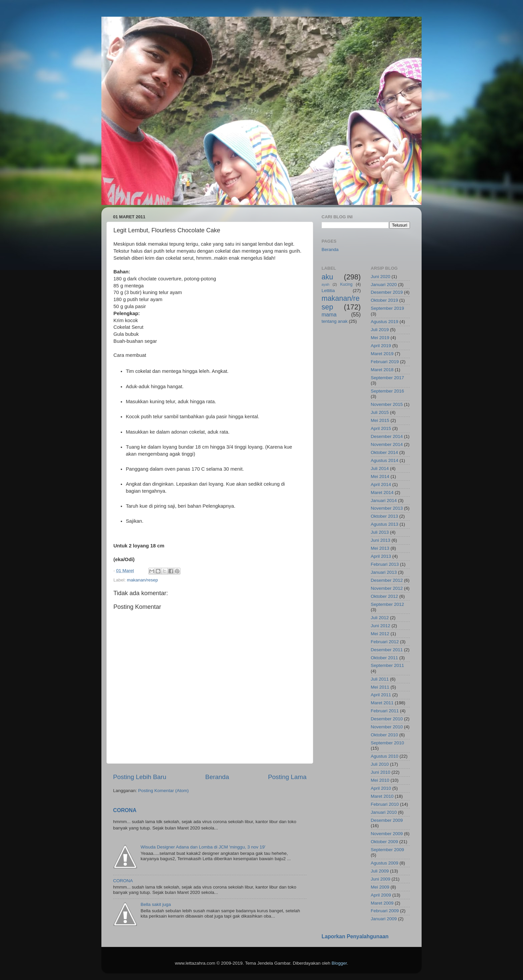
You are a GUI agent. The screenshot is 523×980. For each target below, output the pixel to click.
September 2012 (388, 604)
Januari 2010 (384, 812)
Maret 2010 (382, 796)
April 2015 (381, 428)
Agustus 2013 (385, 524)
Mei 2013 (380, 548)
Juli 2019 (380, 330)
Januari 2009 (384, 919)
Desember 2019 (387, 292)
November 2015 (387, 404)
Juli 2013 (380, 532)
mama (329, 314)
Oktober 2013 (385, 516)
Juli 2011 (380, 679)
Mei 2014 (380, 476)
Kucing (346, 284)
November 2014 (387, 444)
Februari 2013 (385, 564)
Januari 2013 (384, 572)
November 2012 (387, 588)
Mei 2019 (380, 338)
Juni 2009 (381, 879)
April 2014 (381, 484)
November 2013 (387, 508)
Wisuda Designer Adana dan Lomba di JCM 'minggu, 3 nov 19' (203, 847)
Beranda (217, 777)
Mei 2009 (380, 887)
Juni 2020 (381, 277)
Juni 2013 (381, 540)
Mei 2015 (380, 420)
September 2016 (388, 391)
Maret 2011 (382, 703)
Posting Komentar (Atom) (163, 791)
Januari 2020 (384, 285)
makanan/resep (143, 580)
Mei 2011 (380, 687)
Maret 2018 (382, 370)
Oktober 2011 (385, 658)
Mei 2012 (380, 634)
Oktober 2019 (385, 300)
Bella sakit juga (156, 904)
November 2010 (387, 727)
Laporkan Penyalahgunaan (355, 936)
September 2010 (388, 743)
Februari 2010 (385, 804)
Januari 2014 (384, 501)
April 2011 (381, 695)
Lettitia (328, 291)
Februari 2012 (385, 642)
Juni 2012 (381, 626)
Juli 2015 (380, 412)
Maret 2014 (382, 493)
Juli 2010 (380, 764)
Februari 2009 (385, 911)
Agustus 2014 (385, 460)
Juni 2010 (381, 772)
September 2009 (388, 850)
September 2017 (388, 378)
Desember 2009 (387, 820)
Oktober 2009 (385, 842)
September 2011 (388, 665)
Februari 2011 (385, 711)
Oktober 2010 (385, 735)
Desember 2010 (387, 719)
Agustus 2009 (385, 863)
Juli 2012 (380, 618)
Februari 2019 (385, 362)
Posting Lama (287, 777)
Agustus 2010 (385, 756)
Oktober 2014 (385, 452)
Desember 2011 (387, 650)
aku (327, 277)
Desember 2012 (387, 580)
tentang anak (335, 321)
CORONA (125, 810)
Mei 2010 (380, 780)
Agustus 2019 (385, 322)
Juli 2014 (380, 468)
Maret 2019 (382, 354)
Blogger (339, 963)
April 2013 (381, 556)
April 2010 (381, 788)
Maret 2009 (382, 903)
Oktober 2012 (385, 596)
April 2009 (381, 895)
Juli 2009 (380, 871)
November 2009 (387, 834)
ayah (325, 284)
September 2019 (388, 308)
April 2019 (381, 346)
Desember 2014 (387, 436)
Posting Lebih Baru (140, 777)
